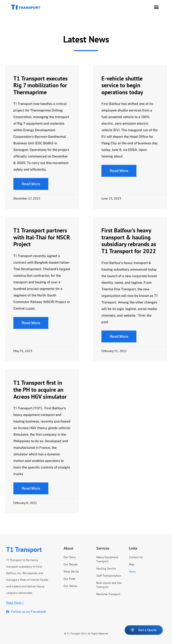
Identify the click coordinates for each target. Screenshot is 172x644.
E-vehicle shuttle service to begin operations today (122, 85)
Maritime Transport (108, 594)
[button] (156, 7)
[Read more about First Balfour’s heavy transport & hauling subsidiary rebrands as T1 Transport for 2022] (119, 336)
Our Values (70, 586)
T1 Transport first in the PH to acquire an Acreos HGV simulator (40, 389)
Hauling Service (106, 568)
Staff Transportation (109, 576)
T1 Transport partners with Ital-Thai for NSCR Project (42, 237)
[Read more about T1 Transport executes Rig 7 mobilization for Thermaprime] (31, 184)
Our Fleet (69, 579)
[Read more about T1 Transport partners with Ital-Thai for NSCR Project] (31, 323)
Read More (31, 184)
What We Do (71, 572)
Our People (71, 564)
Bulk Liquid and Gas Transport (109, 585)
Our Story (70, 557)
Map (132, 564)
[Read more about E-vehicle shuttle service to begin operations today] (119, 171)
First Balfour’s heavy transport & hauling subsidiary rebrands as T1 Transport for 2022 (129, 241)
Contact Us (136, 557)
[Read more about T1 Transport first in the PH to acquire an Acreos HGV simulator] (31, 488)
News (132, 572)
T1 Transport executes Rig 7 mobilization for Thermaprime (41, 85)
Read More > (15, 603)
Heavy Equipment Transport (107, 559)
